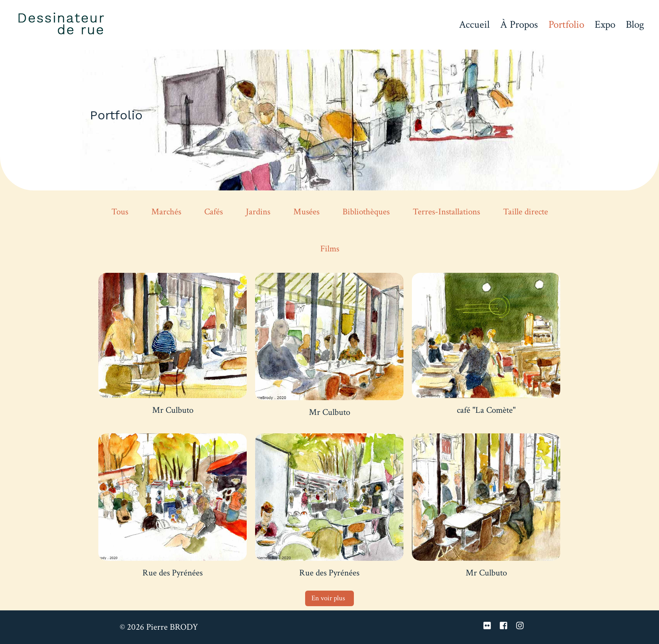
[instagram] (521, 626)
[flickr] (490, 626)
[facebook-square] (506, 626)
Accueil (474, 25)
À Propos (519, 25)
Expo (605, 25)
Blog (635, 25)
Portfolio (566, 25)
